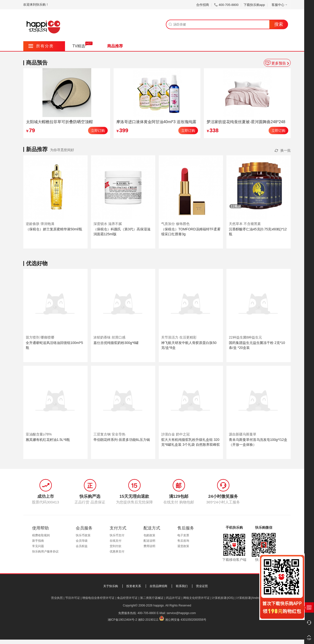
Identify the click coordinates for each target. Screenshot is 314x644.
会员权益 (82, 546)
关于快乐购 (111, 586)
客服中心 (280, 5)
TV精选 (79, 46)
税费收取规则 (41, 535)
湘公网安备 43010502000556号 (186, 620)
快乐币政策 (83, 535)
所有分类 (41, 46)
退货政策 (183, 546)
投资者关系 (134, 586)
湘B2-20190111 (148, 620)
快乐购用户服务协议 (45, 552)
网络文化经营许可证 (196, 598)
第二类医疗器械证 (152, 598)
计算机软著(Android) (250, 598)
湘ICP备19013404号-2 (122, 620)
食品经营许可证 (127, 598)
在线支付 (116, 541)
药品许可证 (173, 598)
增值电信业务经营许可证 (98, 598)
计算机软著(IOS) (223, 598)
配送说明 (149, 541)
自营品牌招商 (158, 586)
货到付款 (116, 546)
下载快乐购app (254, 5)
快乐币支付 (117, 535)
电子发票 (183, 535)
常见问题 (38, 546)
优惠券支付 (117, 552)
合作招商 (203, 5)
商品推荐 (115, 46)
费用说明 (149, 546)
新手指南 (38, 541)
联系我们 (182, 586)
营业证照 (202, 586)
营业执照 (57, 598)
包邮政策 (149, 535)
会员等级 (82, 541)
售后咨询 (183, 541)
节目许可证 (73, 598)
